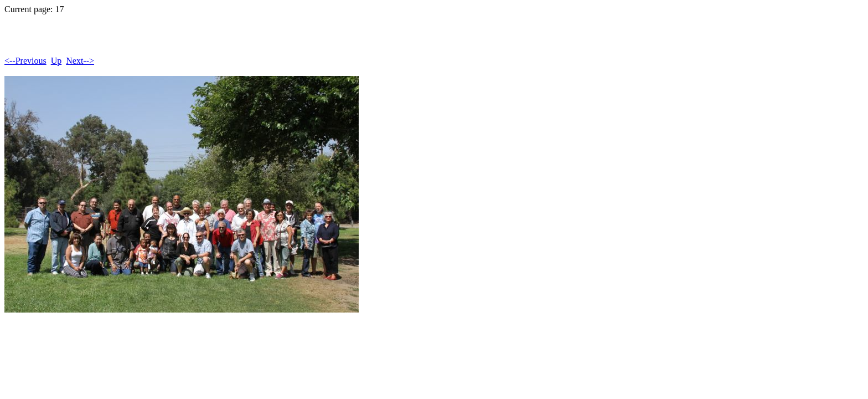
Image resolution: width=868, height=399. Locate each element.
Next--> (80, 61)
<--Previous (25, 61)
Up (56, 61)
